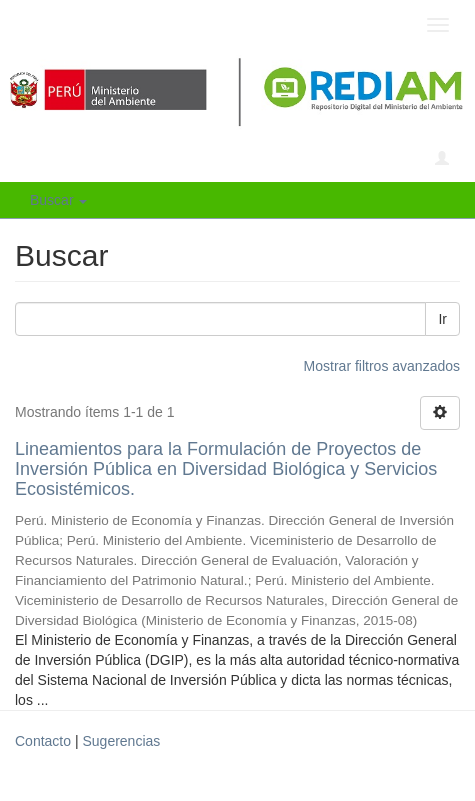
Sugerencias (121, 741)
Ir (442, 319)
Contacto (43, 741)
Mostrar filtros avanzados (382, 366)
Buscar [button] (58, 200)
